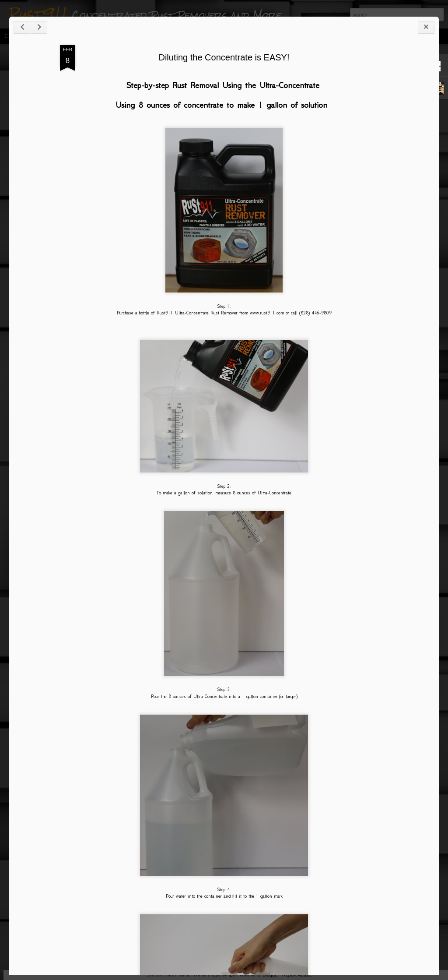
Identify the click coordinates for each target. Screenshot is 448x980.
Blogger (271, 975)
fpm (233, 975)
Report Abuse (297, 975)
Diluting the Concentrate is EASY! (224, 57)
